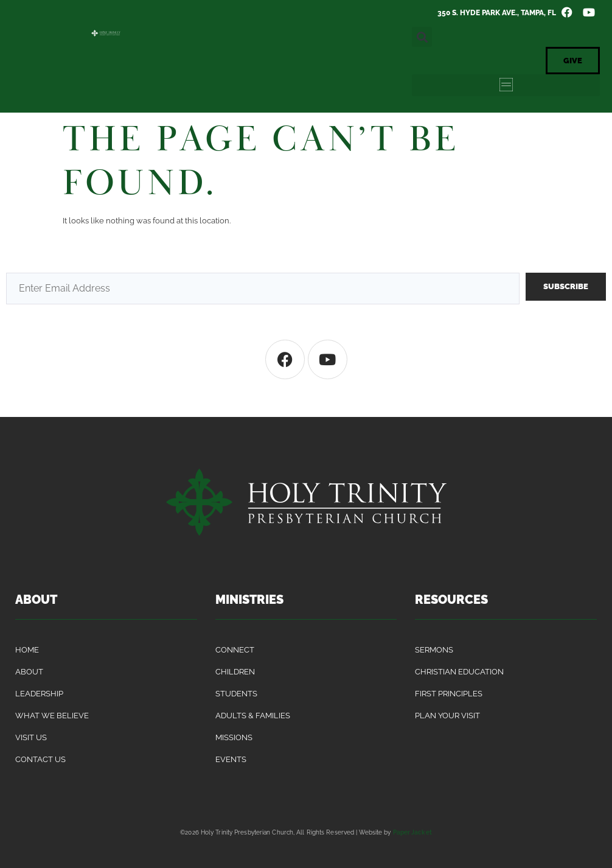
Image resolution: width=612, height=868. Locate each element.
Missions (234, 737)
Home (27, 650)
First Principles (449, 694)
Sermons (434, 650)
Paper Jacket (412, 832)
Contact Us (40, 759)
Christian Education (459, 672)
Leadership (39, 694)
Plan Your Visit (447, 716)
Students (236, 694)
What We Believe (52, 716)
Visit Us (31, 737)
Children (235, 672)
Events (231, 759)
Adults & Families (253, 716)
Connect (235, 650)
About (29, 672)
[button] (422, 37)
